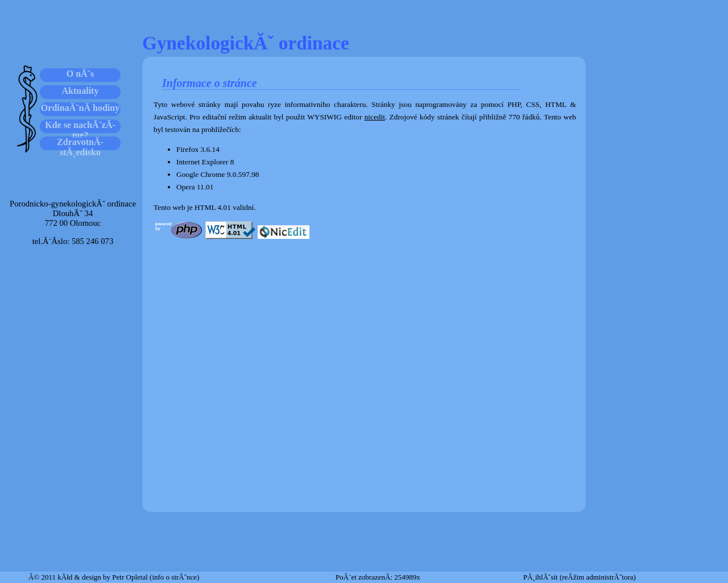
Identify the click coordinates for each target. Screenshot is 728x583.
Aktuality (80, 91)
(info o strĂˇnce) (174, 577)
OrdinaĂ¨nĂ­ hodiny (80, 108)
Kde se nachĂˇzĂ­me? (80, 127)
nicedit (375, 117)
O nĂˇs (80, 74)
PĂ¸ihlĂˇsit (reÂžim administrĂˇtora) (580, 577)
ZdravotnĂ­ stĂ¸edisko (80, 144)
